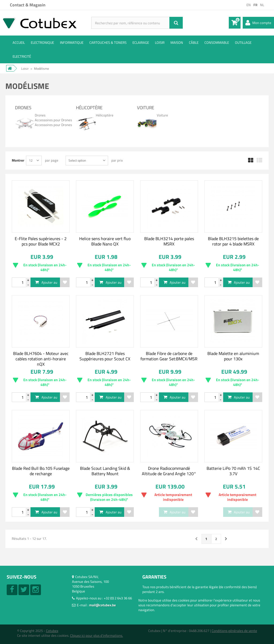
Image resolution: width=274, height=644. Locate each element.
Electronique (42, 42)
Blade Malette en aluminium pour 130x (233, 356)
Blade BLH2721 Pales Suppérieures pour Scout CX (105, 356)
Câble (194, 42)
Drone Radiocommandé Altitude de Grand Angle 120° (169, 471)
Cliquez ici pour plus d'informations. (97, 635)
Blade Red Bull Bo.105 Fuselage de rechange (41, 471)
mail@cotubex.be (102, 605)
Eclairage (141, 42)
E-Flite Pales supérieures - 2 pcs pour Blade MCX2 (41, 241)
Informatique (72, 42)
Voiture (146, 108)
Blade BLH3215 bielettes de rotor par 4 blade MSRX (233, 241)
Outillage (243, 42)
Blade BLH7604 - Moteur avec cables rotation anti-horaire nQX (41, 359)
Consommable (217, 42)
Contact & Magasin (28, 5)
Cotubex (52, 631)
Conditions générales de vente (234, 631)
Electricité (22, 56)
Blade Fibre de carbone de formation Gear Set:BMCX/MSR (169, 356)
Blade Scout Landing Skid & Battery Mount (105, 471)
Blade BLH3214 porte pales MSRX (169, 241)
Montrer (18, 160)
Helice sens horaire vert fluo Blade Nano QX (105, 241)
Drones (23, 108)
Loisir (160, 42)
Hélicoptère (89, 108)
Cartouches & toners (108, 42)
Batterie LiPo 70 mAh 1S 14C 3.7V (233, 471)
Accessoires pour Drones (53, 120)
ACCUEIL (19, 42)
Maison (177, 42)
